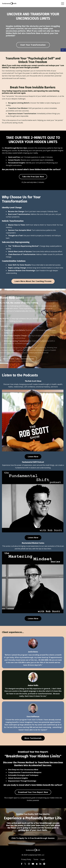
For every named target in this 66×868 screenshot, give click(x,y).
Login (43, 859)
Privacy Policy (26, 859)
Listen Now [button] (33, 457)
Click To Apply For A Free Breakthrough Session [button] (33, 838)
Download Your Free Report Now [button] (33, 792)
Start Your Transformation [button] (33, 45)
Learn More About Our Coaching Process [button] (33, 281)
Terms (36, 859)
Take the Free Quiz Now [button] (33, 177)
